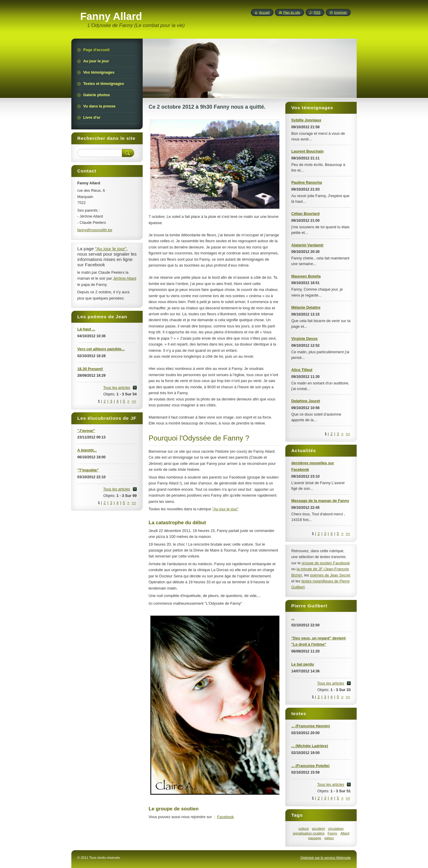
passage (315, 838)
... (293, 618)
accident (318, 828)
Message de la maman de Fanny (320, 501)
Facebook (225, 817)
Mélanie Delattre (306, 307)
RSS (317, 12)
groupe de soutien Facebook (326, 563)
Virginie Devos (305, 339)
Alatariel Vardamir (307, 245)
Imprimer (340, 12)
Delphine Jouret (306, 401)
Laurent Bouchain (307, 151)
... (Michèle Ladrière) (310, 746)
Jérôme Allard (125, 278)
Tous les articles (331, 683)
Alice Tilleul (302, 370)
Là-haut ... (86, 329)
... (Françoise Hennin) (311, 726)
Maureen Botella (306, 276)
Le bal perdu (303, 664)
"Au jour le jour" (225, 509)
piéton (329, 838)
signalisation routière (309, 833)
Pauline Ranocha (307, 182)
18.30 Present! (90, 369)
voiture (304, 828)
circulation (336, 828)
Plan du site (292, 12)
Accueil (264, 12)
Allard (345, 833)
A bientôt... (87, 450)
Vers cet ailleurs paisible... (101, 349)
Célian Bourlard (305, 214)
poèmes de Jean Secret (330, 575)
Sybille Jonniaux (306, 120)
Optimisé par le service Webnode (326, 858)
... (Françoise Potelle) (310, 766)
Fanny (332, 833)
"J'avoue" (86, 431)
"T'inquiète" (88, 470)
